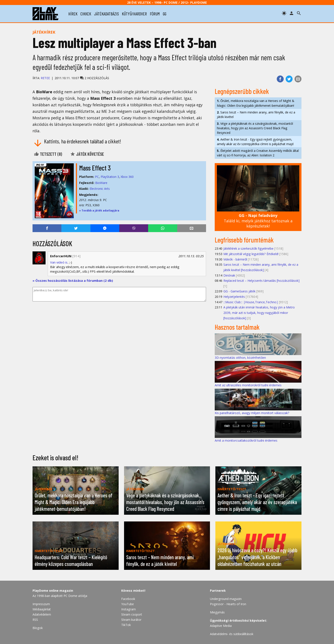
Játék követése (87, 154)
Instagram (129, 609)
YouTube (128, 604)
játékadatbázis (106, 14)
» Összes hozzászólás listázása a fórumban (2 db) (73, 280)
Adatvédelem (42, 614)
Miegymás (217, 612)
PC (97, 177)
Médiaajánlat (42, 609)
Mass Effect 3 (95, 168)
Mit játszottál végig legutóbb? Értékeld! (251, 254)
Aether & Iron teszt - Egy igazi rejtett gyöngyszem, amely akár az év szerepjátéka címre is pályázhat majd (255, 142)
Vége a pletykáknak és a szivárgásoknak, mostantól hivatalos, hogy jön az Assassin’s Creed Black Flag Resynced (255, 128)
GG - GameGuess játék (239, 291)
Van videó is (59, 262)
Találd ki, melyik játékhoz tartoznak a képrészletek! (258, 221)
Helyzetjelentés (234, 297)
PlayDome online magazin (53, 591)
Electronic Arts (100, 189)
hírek (73, 14)
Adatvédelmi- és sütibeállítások (232, 634)
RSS (35, 620)
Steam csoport (132, 614)
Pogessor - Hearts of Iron (228, 604)
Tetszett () (48, 154)
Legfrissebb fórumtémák (244, 240)
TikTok (126, 625)
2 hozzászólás (94, 78)
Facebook (128, 599)
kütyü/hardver (134, 14)
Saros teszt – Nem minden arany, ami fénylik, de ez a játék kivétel (256, 115)
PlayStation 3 (110, 177)
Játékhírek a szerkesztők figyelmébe (248, 248)
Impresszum (41, 604)
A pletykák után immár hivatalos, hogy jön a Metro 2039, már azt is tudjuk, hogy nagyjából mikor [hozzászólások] (259, 313)
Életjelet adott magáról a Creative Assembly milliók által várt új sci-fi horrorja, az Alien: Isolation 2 (258, 153)
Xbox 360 (127, 177)
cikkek (86, 14)
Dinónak (229, 275)
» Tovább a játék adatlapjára (99, 211)
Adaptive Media (221, 626)
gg (165, 14)
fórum (155, 14)
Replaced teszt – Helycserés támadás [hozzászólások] (261, 281)
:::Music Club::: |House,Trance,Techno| (251, 302)
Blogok (38, 628)
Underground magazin (226, 599)
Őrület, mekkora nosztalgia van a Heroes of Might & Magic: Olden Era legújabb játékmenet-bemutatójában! (256, 103)
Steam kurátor (131, 620)
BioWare (101, 183)
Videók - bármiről (235, 259)
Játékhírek (44, 32)
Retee (45, 78)
